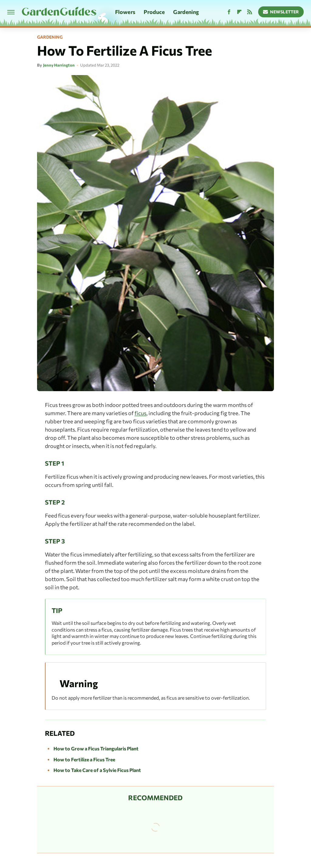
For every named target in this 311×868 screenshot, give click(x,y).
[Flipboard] (239, 12)
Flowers (125, 12)
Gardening (186, 12)
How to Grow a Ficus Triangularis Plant (96, 748)
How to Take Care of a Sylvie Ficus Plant (97, 770)
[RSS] (250, 12)
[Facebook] (229, 12)
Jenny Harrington (59, 65)
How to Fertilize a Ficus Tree (84, 759)
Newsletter (281, 12)
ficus (140, 413)
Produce (154, 12)
